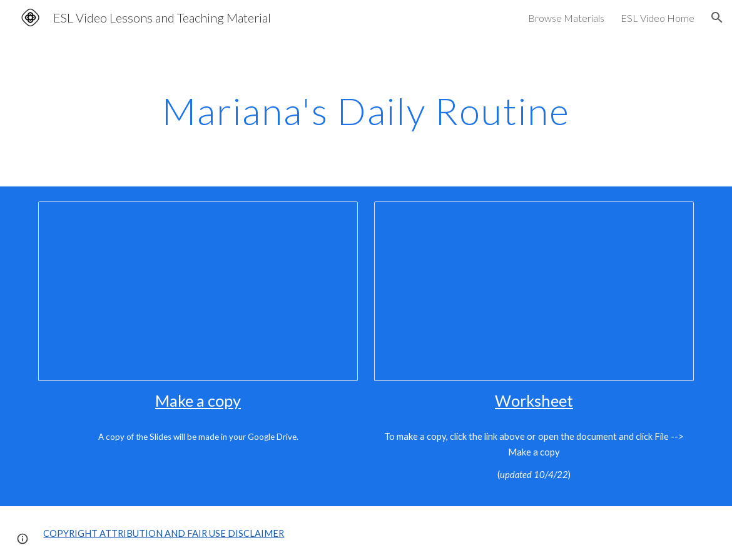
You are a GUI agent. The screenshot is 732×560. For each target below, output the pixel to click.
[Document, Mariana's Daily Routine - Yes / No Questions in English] (534, 291)
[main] (366, 111)
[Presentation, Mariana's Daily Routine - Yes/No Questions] (198, 291)
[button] (717, 18)
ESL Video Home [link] (658, 18)
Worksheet (534, 400)
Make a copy (198, 400)
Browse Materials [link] (566, 18)
